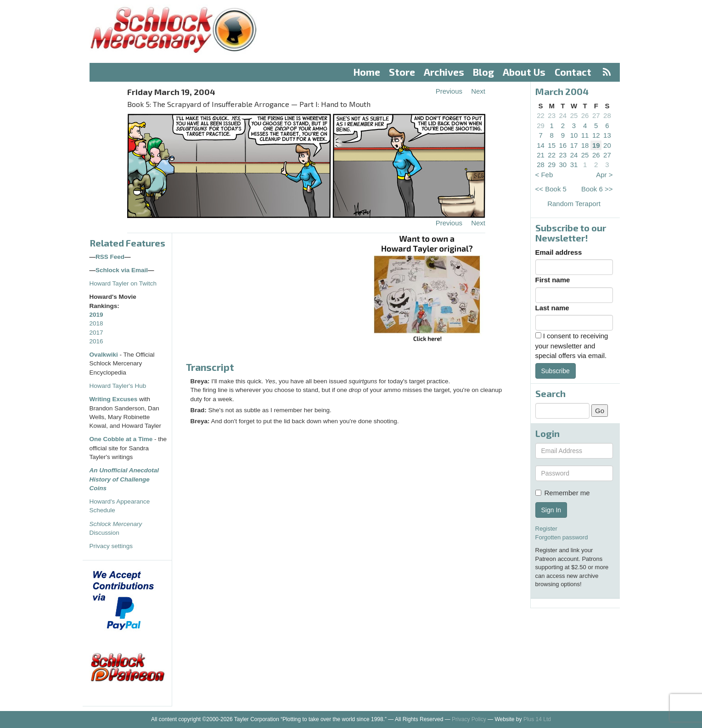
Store (402, 72)
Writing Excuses (114, 399)
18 (585, 145)
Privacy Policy (469, 719)
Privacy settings (111, 546)
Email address (559, 252)
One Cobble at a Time (121, 439)
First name (553, 280)
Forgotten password (562, 537)
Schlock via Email (122, 270)
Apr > (604, 175)
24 (563, 115)
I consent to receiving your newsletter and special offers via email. (572, 346)
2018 (96, 323)
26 (585, 115)
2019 (96, 315)
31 (574, 165)
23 (552, 115)
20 (607, 145)
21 (541, 155)
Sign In (551, 510)
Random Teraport (574, 204)
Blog (483, 72)
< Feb (544, 175)
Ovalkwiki (105, 355)
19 (596, 145)
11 (585, 135)
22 (541, 115)
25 (574, 115)
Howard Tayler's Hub (118, 386)
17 (574, 145)
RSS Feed (110, 257)
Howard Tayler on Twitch (123, 283)
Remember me (563, 493)
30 (563, 165)
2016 (96, 341)
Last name (552, 308)
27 (596, 115)
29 (541, 126)
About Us (524, 72)
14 (541, 145)
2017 (96, 333)
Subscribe (556, 371)
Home (367, 72)
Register (546, 529)
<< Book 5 (551, 189)
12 (596, 135)
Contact (573, 72)
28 (607, 115)
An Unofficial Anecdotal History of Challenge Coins (124, 479)
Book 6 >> (597, 189)
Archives (444, 72)
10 (574, 135)
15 (552, 145)
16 (563, 145)
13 (607, 135)
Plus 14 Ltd (537, 719)
